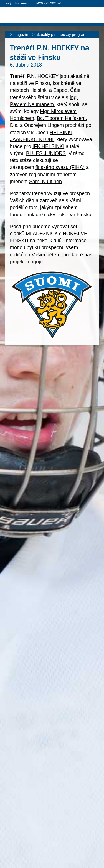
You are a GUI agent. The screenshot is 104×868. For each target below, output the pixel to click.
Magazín (21, 35)
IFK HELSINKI (48, 146)
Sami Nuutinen (45, 182)
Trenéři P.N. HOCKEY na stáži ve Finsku (50, 53)
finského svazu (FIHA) (60, 167)
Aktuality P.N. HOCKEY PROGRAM (61, 35)
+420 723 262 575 (49, 3)
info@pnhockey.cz (16, 3)
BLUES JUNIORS (46, 153)
